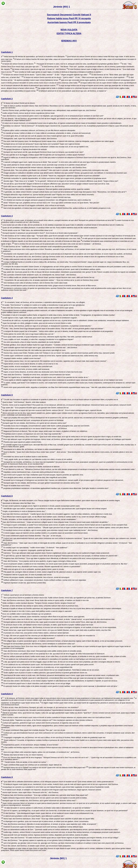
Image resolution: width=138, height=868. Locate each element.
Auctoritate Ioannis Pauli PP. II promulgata (69, 22)
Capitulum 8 (7, 694)
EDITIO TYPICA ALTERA (69, 33)
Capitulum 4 (7, 298)
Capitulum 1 (7, 52)
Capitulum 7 (7, 590)
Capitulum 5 (7, 395)
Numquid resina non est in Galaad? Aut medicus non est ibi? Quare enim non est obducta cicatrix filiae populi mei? (45, 768)
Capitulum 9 (7, 777)
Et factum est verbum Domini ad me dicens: (19, 64)
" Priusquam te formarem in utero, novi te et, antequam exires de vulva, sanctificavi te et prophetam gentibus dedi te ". (78, 64)
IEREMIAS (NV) (69, 41)
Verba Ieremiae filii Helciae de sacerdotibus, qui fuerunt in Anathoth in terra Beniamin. (34, 57)
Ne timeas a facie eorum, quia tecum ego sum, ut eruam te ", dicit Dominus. (40, 69)
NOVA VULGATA (69, 30)
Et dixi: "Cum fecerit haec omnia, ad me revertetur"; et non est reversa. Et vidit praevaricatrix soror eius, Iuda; (42, 238)
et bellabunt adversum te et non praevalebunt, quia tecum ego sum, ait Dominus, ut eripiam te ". (73, 91)
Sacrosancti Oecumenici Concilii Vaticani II (69, 15)
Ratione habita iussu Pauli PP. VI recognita (69, 18)
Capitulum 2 (7, 99)
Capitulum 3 (7, 216)
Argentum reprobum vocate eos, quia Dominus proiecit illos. (25, 583)
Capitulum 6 (7, 496)
